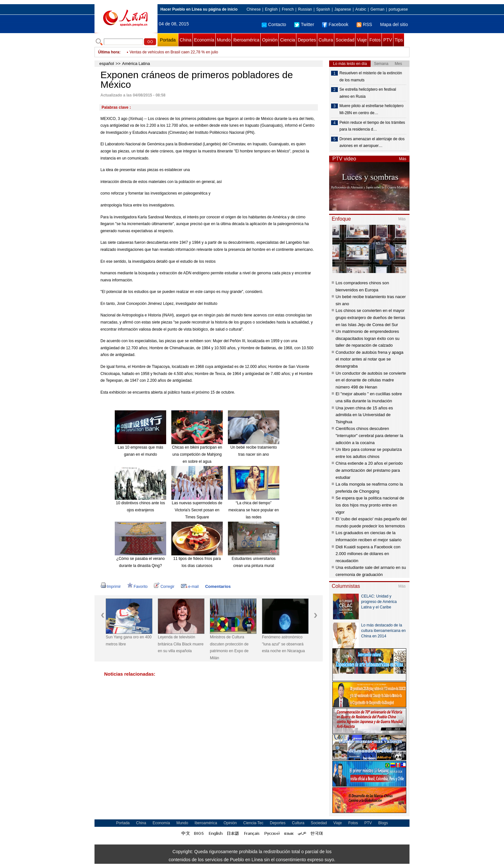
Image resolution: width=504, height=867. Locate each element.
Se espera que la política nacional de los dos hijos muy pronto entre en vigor (370, 505)
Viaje (362, 40)
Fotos (375, 40)
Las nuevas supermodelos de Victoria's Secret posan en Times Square (197, 510)
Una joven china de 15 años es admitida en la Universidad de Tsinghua (364, 415)
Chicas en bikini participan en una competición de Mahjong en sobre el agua (197, 454)
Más (403, 159)
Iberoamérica (246, 40)
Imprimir (111, 587)
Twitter (304, 24)
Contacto (274, 24)
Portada (168, 40)
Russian (305, 9)
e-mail (190, 587)
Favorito (137, 587)
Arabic (361, 9)
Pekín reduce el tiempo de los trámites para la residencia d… (372, 126)
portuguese (398, 9)
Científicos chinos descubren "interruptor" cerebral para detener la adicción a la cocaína (369, 435)
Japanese (343, 9)
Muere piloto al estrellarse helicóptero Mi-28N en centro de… (371, 109)
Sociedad (345, 40)
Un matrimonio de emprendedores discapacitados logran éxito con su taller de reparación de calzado (368, 338)
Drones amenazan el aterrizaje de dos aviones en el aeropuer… (372, 142)
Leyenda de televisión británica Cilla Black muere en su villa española (181, 644)
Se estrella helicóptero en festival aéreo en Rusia (368, 93)
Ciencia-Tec (253, 823)
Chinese (254, 9)
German (377, 9)
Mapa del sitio (394, 24)
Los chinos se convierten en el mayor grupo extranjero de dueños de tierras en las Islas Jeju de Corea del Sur (370, 317)
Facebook (335, 24)
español (107, 64)
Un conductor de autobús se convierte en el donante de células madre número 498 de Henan (371, 380)
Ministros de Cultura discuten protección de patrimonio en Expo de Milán (229, 648)
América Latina (136, 64)
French (288, 9)
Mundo (224, 40)
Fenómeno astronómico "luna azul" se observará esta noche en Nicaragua (283, 644)
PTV (387, 40)
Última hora (109, 52)
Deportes (307, 40)
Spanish (323, 9)
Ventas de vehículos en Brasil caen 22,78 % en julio (174, 52)
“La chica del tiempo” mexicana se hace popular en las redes (254, 510)
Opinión (270, 40)
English (271, 9)
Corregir (164, 587)
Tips (399, 40)
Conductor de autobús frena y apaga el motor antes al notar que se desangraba (369, 359)
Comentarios (218, 586)
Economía (204, 40)
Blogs (383, 823)
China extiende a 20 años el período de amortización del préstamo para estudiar (369, 470)
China (186, 40)
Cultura (326, 40)
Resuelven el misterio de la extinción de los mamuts (371, 77)
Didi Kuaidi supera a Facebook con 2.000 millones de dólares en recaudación (368, 554)
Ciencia (288, 40)
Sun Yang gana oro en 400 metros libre (129, 641)
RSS (364, 24)
